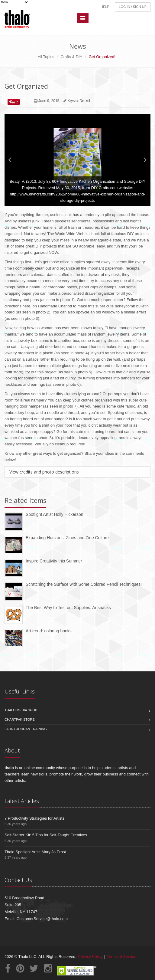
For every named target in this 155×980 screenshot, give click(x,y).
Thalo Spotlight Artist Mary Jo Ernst (35, 852)
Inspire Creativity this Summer (54, 561)
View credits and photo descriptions (44, 472)
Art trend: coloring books (49, 631)
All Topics (46, 57)
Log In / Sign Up (133, 7)
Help (105, 7)
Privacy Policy (90, 957)
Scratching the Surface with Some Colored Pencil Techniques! (84, 584)
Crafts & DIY (71, 57)
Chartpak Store (20, 719)
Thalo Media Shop (21, 710)
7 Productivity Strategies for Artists (34, 818)
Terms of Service (122, 957)
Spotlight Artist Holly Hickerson (55, 514)
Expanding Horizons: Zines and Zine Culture (67, 538)
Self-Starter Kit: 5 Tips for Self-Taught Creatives (46, 835)
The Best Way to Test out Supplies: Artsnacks (68, 608)
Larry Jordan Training (26, 729)
